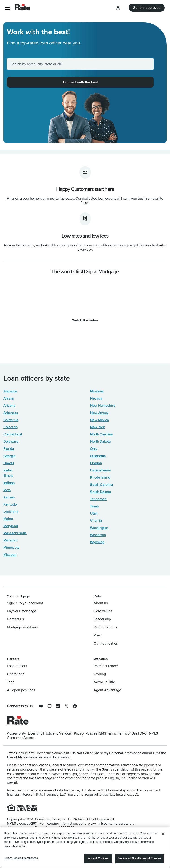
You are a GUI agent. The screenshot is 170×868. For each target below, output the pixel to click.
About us (101, 603)
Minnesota (11, 548)
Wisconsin (98, 535)
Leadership (102, 619)
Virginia (96, 521)
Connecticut (13, 434)
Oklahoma (98, 456)
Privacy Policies (85, 733)
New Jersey (99, 413)
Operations (16, 674)
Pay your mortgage (22, 611)
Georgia (10, 456)
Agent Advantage (107, 690)
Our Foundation (106, 643)
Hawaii (9, 463)
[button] (7, 8)
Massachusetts (15, 533)
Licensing (35, 733)
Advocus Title (104, 682)
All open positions (21, 690)
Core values (103, 611)
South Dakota (100, 492)
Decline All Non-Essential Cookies (139, 858)
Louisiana (11, 512)
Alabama (10, 391)
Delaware (11, 442)
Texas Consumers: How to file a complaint (38, 753)
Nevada (96, 398)
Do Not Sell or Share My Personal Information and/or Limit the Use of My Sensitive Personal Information (87, 755)
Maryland (11, 526)
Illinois (8, 476)
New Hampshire (103, 406)
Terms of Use (128, 733)
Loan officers (17, 666)
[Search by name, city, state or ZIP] (80, 64)
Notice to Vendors (58, 733)
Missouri (10, 555)
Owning (100, 674)
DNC (143, 733)
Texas (94, 506)
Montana (97, 391)
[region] (85, 847)
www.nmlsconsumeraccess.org (111, 824)
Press (98, 635)
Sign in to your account (25, 603)
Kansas (9, 497)
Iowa (7, 490)
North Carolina (101, 434)
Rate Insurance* (106, 666)
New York (97, 427)
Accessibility (16, 733)
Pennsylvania (100, 470)
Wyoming (97, 542)
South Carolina (102, 485)
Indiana (9, 483)
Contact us (15, 619)
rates (163, 245)
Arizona (9, 406)
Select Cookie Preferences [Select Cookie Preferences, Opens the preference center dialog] (21, 858)
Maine (8, 519)
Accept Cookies (98, 858)
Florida (9, 449)
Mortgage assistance (23, 627)
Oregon (96, 463)
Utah (94, 513)
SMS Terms (107, 733)
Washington (99, 528)
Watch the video (85, 320)
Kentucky (11, 504)
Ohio (94, 449)
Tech (11, 682)
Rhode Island (100, 477)
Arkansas (11, 413)
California (11, 420)
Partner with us (105, 627)
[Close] (163, 834)
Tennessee (98, 499)
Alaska (9, 398)
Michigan (10, 540)
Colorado (11, 427)
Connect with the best (80, 82)
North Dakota (100, 442)
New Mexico (99, 420)
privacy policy (128, 842)
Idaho (8, 470)
